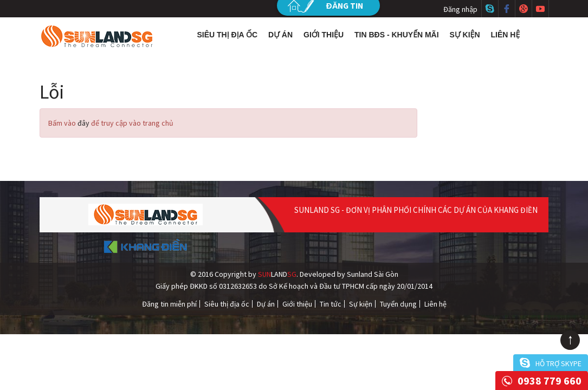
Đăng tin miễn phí (169, 304)
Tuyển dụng (398, 304)
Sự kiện (465, 35)
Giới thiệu (324, 35)
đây (83, 123)
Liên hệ (506, 35)
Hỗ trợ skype (558, 363)
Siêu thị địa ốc (228, 35)
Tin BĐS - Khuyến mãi (397, 35)
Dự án (280, 35)
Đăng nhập (460, 9)
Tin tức (331, 304)
